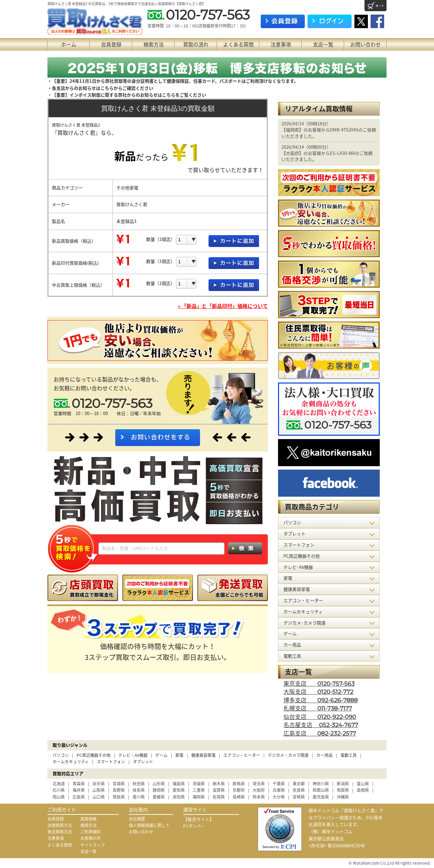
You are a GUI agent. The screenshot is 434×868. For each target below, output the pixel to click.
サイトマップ (93, 845)
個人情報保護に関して (149, 825)
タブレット (143, 762)
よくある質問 (238, 44)
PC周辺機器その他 (94, 755)
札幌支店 (318, 708)
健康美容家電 (203, 755)
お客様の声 (91, 838)
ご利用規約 (91, 832)
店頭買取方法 (60, 825)
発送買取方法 (60, 832)
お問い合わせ (366, 44)
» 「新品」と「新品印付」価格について (223, 306)
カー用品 (324, 755)
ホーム (69, 44)
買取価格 (88, 819)
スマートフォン (111, 762)
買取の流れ (196, 44)
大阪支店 (318, 691)
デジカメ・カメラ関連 (288, 755)
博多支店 (321, 700)
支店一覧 (323, 44)
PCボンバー (194, 826)
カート (376, 6)
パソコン (61, 755)
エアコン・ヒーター (242, 755)
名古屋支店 (321, 725)
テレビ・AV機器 (133, 755)
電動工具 (349, 755)
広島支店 (320, 733)
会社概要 (137, 819)
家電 (179, 755)
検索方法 (154, 44)
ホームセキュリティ (71, 762)
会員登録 (111, 44)
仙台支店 (320, 716)
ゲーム (161, 755)
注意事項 (281, 44)
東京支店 (319, 683)
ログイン (330, 21)
